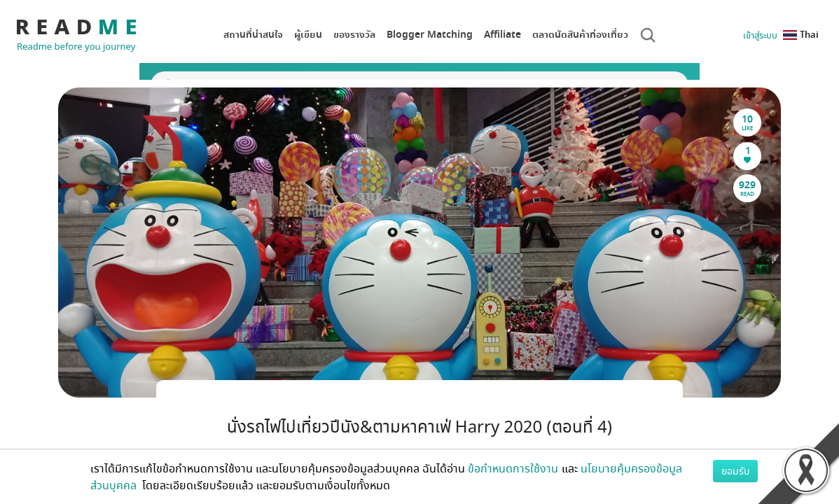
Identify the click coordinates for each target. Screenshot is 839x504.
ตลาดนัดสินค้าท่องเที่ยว (580, 35)
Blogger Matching (430, 35)
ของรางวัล (354, 35)
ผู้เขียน (308, 35)
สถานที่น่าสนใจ (253, 35)
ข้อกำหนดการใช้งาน (513, 468)
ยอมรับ (735, 471)
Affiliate (502, 35)
